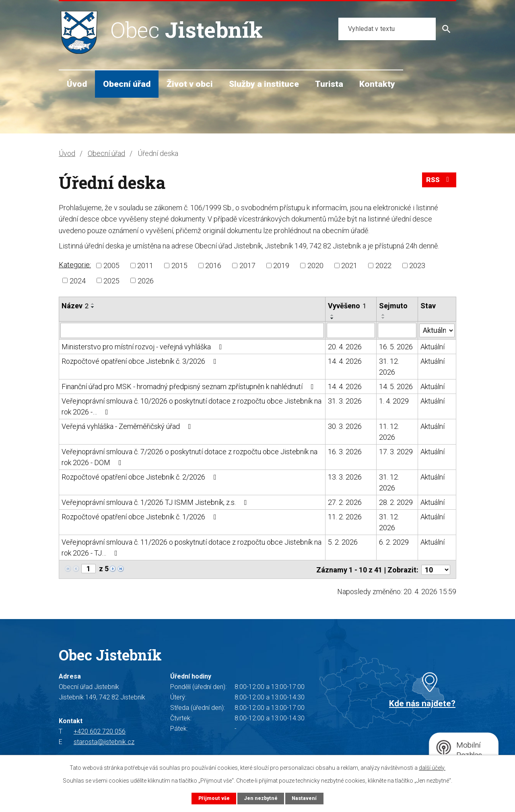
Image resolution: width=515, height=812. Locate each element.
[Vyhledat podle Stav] (437, 330)
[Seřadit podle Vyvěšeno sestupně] (332, 318)
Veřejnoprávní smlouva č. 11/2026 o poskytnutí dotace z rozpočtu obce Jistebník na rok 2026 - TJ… (192, 547)
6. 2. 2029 (394, 542)
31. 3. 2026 (345, 401)
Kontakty (377, 84)
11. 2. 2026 (345, 517)
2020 (315, 266)
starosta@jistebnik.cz (104, 741)
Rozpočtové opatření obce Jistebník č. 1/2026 (141, 517)
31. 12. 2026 (389, 367)
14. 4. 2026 (345, 361)
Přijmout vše (213, 798)
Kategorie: (75, 265)
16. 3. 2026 (345, 452)
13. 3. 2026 (345, 477)
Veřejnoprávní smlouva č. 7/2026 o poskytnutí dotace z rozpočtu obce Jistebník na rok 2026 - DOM (190, 457)
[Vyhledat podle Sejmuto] (397, 330)
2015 (179, 266)
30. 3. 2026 (345, 426)
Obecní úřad (127, 84)
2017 (247, 266)
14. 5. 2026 (396, 387)
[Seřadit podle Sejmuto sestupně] (383, 318)
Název (75, 306)
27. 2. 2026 (345, 502)
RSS (439, 181)
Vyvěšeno (347, 306)
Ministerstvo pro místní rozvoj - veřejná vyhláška (143, 347)
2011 (145, 266)
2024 (78, 280)
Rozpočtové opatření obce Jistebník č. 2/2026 (141, 477)
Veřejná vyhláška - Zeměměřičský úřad (128, 426)
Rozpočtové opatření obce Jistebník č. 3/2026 (141, 361)
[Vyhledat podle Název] (192, 330)
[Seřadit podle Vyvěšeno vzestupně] (332, 315)
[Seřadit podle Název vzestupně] (93, 304)
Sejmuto (393, 306)
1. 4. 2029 (394, 401)
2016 (213, 266)
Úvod (77, 84)
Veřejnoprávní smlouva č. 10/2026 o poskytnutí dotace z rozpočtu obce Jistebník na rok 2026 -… (192, 406)
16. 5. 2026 (396, 347)
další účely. (432, 767)
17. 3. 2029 (396, 452)
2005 (111, 266)
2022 (383, 266)
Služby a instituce (264, 84)
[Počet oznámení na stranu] (436, 569)
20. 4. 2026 (345, 347)
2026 (146, 280)
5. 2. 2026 (343, 542)
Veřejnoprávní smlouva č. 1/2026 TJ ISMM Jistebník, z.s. (156, 502)
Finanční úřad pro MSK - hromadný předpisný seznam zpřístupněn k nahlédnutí (189, 387)
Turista (329, 84)
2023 (417, 266)
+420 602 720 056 (100, 731)
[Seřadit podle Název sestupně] (93, 307)
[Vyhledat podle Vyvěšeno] (351, 330)
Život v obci (190, 84)
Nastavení (305, 798)
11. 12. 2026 (389, 432)
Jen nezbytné (261, 798)
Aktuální (433, 347)
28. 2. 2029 (396, 502)
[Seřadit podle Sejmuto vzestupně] (383, 315)
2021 (349, 266)
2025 (111, 280)
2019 (281, 266)
